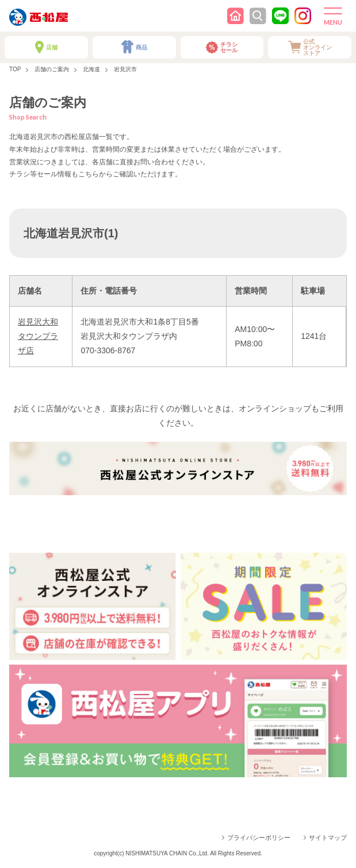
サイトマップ (328, 838)
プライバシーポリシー (259, 838)
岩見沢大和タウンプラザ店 (38, 336)
